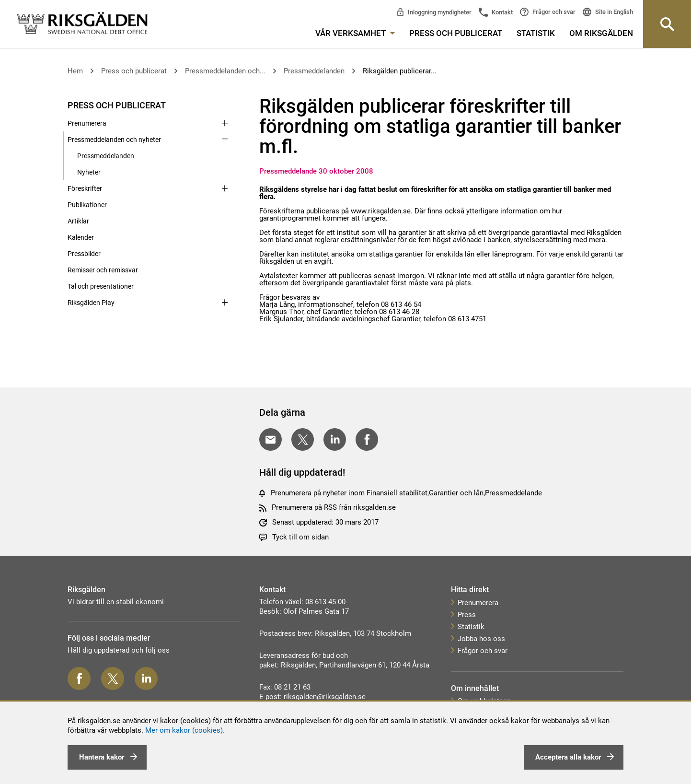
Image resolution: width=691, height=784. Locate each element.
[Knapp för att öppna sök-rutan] (667, 24)
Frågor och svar (553, 12)
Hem (75, 71)
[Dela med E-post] (271, 439)
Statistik (536, 33)
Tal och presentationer (101, 286)
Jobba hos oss (481, 639)
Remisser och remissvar (103, 270)
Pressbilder (84, 254)
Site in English (613, 12)
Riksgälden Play (91, 303)
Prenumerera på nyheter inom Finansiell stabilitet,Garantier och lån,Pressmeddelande (406, 493)
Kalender (81, 237)
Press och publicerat (456, 33)
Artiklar (78, 221)
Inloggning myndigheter (439, 12)
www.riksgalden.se (381, 211)
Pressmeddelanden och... (225, 71)
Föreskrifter (85, 188)
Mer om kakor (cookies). (185, 730)
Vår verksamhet (355, 33)
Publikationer (87, 205)
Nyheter (89, 172)
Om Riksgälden (601, 33)
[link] (82, 24)
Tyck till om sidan (300, 537)
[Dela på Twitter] (303, 439)
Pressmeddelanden (314, 71)
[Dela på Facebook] (367, 439)
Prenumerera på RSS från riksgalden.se (334, 507)
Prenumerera (87, 123)
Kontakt (501, 12)
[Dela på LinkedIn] (335, 439)
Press (467, 615)
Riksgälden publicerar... (400, 71)
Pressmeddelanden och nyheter (114, 140)
